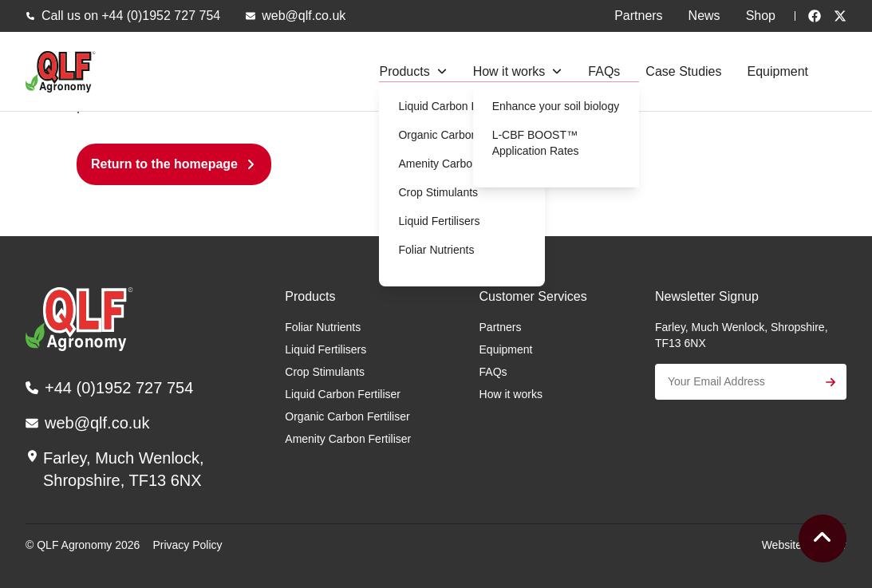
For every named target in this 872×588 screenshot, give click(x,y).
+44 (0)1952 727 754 (161, 16)
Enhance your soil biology (556, 106)
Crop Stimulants (438, 192)
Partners (638, 16)
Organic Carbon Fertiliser (460, 135)
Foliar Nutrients (436, 250)
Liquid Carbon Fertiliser (456, 106)
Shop (761, 16)
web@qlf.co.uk (304, 16)
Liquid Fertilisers (439, 221)
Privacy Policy (187, 545)
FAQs (604, 71)
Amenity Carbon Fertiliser (461, 164)
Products (404, 71)
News (704, 16)
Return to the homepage (164, 164)
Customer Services (533, 296)
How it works (509, 71)
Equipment (778, 71)
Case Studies (683, 71)
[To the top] (823, 539)
